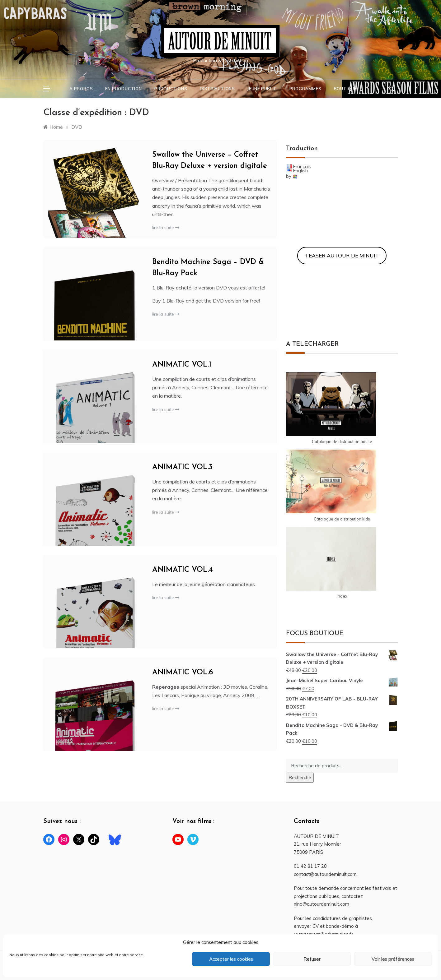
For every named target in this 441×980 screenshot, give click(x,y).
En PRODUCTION (123, 89)
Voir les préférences (393, 959)
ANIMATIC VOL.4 (183, 570)
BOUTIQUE (345, 89)
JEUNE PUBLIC (262, 89)
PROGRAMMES (305, 89)
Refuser (312, 959)
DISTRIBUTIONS (217, 89)
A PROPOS (81, 89)
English (300, 171)
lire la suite (166, 228)
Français (302, 166)
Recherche (300, 777)
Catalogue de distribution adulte (342, 441)
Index (342, 596)
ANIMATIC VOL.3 (182, 467)
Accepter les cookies (231, 959)
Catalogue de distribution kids (342, 519)
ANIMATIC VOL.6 (183, 673)
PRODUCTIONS (171, 89)
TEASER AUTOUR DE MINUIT (342, 255)
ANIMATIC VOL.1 (182, 365)
